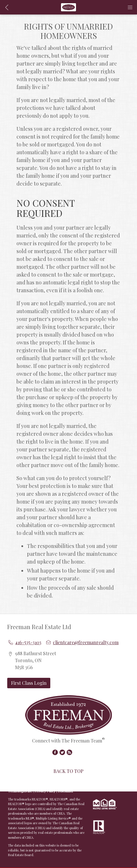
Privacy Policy (45, 791)
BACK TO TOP (68, 771)
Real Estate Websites (50, 786)
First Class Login (29, 683)
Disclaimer (66, 791)
